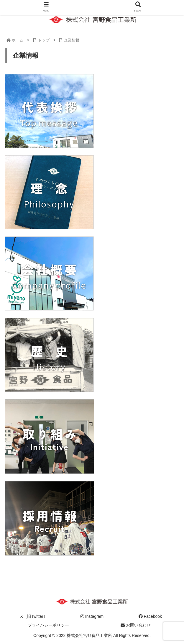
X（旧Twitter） (34, 616)
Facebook (150, 616)
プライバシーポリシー (48, 625)
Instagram (92, 616)
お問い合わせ (136, 625)
